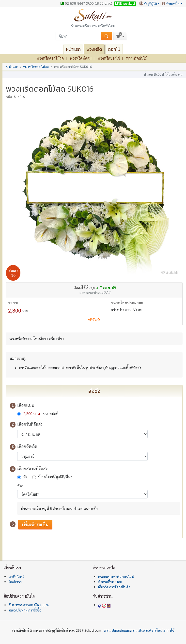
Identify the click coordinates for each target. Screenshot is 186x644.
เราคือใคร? (16, 577)
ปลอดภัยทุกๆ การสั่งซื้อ (25, 610)
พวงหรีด (94, 49)
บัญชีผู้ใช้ (150, 3)
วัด (25, 477)
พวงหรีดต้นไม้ (137, 58)
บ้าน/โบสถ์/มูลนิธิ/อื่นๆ (55, 477)
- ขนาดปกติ (40, 413)
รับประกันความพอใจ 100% (29, 605)
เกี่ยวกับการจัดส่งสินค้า (114, 587)
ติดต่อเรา (15, 582)
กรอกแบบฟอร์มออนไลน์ (116, 577)
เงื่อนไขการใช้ (165, 630)
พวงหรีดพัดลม (81, 58)
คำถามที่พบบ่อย (110, 582)
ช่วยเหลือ (173, 3)
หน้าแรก (73, 49)
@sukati (129, 3)
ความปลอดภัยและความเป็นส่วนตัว (128, 630)
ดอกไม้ (114, 49)
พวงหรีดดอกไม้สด (50, 58)
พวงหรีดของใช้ (109, 58)
